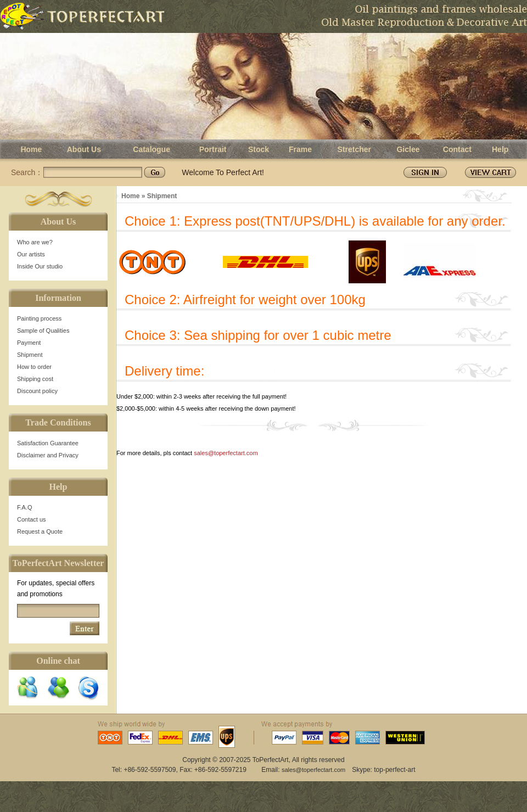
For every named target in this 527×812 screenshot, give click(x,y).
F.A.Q (25, 507)
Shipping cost (35, 379)
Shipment (30, 355)
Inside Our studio (40, 266)
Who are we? (35, 242)
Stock (259, 149)
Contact (457, 149)
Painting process (39, 318)
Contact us (32, 519)
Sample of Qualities (43, 331)
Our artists (31, 254)
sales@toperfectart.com (226, 453)
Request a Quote (40, 531)
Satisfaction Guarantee (48, 443)
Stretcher (354, 149)
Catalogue (152, 149)
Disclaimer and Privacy (48, 455)
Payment (29, 343)
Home (31, 149)
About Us (84, 149)
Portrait (213, 149)
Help (500, 149)
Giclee (408, 149)
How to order (34, 367)
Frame (300, 149)
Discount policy (37, 391)
